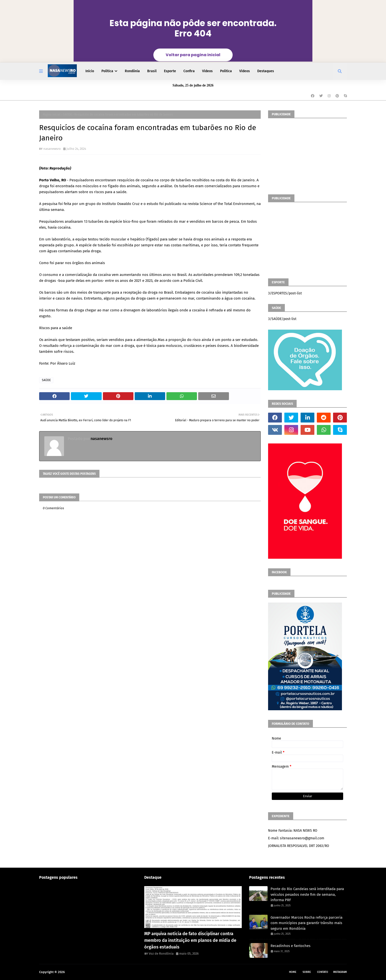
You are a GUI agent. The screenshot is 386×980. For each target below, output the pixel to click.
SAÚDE (67, 115)
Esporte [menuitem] (170, 71)
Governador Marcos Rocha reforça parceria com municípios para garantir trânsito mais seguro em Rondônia (306, 923)
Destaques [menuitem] (266, 71)
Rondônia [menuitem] (132, 71)
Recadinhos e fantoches (290, 946)
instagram (340, 972)
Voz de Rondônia (161, 954)
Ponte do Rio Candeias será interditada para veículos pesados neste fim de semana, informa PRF (307, 894)
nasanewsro (52, 149)
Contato (323, 972)
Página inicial (52, 115)
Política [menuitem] (107, 71)
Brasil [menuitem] (152, 71)
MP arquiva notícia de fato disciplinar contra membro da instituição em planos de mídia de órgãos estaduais (190, 940)
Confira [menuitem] (189, 71)
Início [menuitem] (90, 71)
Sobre (307, 972)
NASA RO (72, 972)
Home (293, 972)
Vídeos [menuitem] (207, 71)
